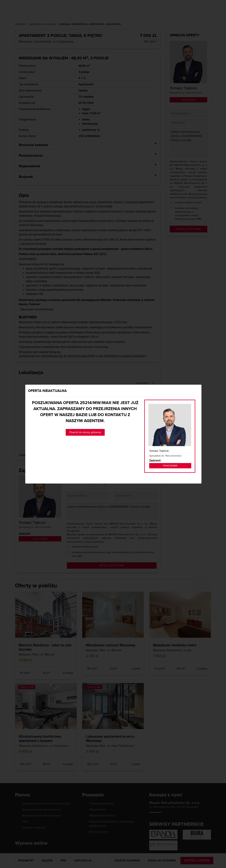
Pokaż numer (170, 466)
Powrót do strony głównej (85, 432)
